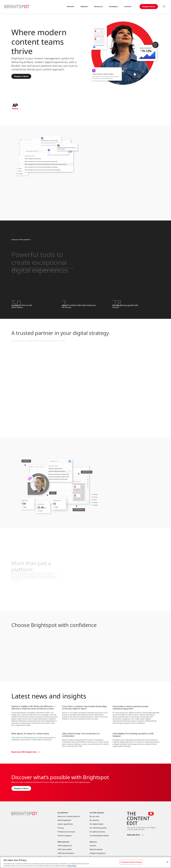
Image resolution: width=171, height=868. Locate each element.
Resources (98, 6)
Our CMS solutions (97, 813)
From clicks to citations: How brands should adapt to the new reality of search (84, 708)
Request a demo (21, 76)
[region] (85, 862)
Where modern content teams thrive (39, 42)
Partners (128, 6)
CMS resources (63, 842)
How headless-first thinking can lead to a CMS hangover (133, 735)
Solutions (84, 6)
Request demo (149, 7)
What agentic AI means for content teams (30, 734)
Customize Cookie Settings (131, 862)
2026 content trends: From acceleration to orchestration (81, 735)
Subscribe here (133, 835)
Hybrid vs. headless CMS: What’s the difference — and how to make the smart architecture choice (33, 708)
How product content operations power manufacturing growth (130, 708)
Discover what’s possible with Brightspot (60, 777)
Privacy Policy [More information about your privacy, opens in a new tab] (72, 866)
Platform (70, 6)
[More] (75, 7)
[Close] (168, 862)
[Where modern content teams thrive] (125, 53)
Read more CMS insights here (24, 752)
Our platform (63, 813)
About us (93, 842)
